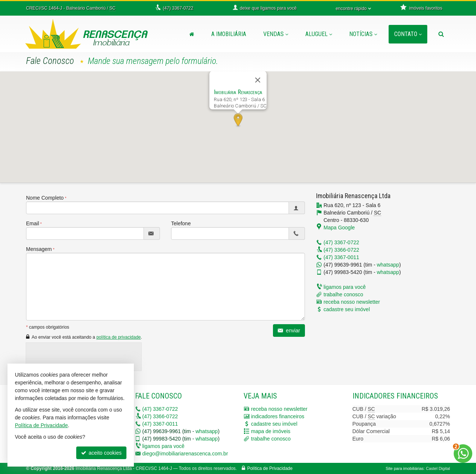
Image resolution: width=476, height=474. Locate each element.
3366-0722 (341, 250)
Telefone (181, 223)
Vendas (276, 34)
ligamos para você (345, 287)
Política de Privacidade (270, 468)
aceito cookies (101, 453)
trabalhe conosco (343, 294)
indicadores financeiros (278, 416)
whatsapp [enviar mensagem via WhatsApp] (388, 265)
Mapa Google (339, 228)
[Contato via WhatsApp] (463, 454)
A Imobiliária (229, 34)
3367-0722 (341, 242)
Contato (408, 34)
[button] (238, 120)
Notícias (363, 34)
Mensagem (39, 249)
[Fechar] (258, 80)
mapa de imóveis (271, 431)
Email (33, 223)
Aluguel (319, 34)
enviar (289, 330)
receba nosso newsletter (352, 302)
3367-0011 (341, 257)
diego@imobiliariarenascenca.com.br (185, 454)
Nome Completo (45, 198)
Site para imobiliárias (405, 468)
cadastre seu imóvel (347, 309)
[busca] (441, 34)
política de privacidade (118, 337)
